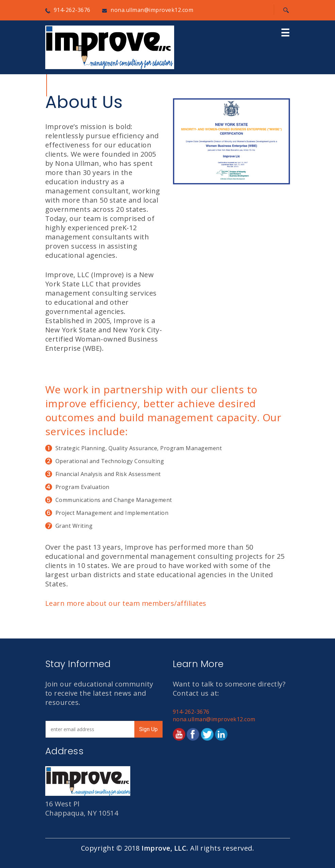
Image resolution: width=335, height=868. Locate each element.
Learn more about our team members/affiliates (126, 603)
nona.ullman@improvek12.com (152, 10)
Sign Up (148, 729)
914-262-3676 (72, 10)
